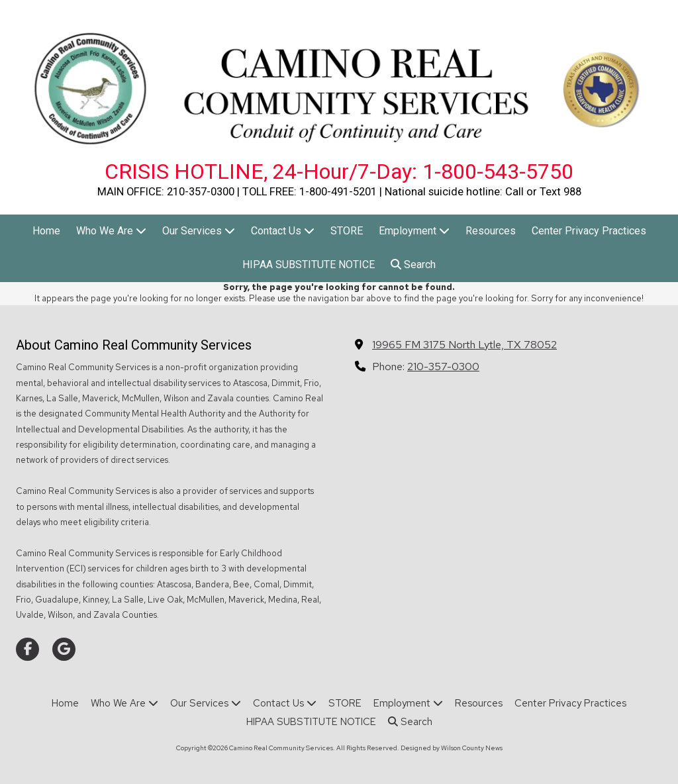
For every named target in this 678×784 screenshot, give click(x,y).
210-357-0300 (443, 366)
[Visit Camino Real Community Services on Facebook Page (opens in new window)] (27, 649)
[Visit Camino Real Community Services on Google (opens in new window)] (64, 649)
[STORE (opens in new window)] (347, 231)
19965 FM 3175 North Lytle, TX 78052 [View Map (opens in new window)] (464, 344)
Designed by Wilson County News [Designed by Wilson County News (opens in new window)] (452, 748)
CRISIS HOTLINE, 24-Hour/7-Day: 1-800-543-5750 (339, 171)
